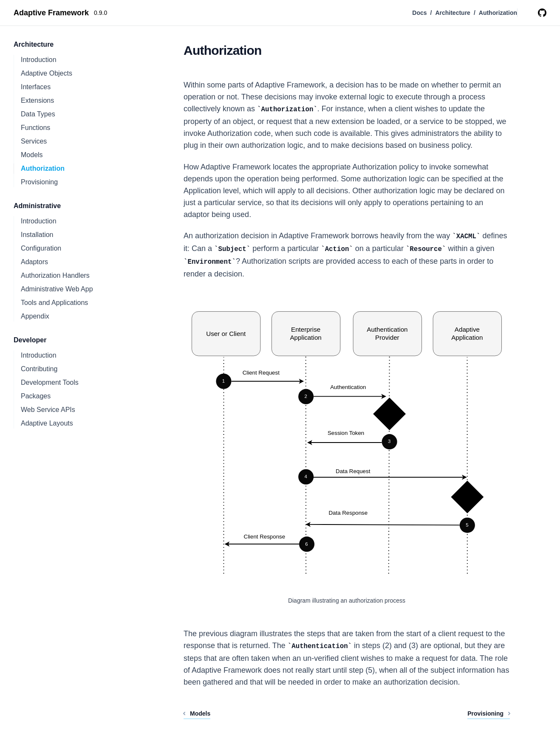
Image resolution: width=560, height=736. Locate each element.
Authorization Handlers (55, 275)
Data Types (38, 114)
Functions (35, 128)
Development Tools (50, 382)
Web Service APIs (48, 410)
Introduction (39, 60)
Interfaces (36, 87)
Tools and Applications (54, 303)
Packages (36, 396)
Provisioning (39, 182)
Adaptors (34, 262)
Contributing (39, 369)
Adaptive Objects (47, 73)
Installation (37, 235)
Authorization (43, 168)
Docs (419, 13)
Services (34, 141)
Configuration (41, 248)
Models (32, 155)
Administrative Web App (57, 289)
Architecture (453, 13)
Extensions (37, 100)
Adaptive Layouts (47, 423)
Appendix (35, 316)
